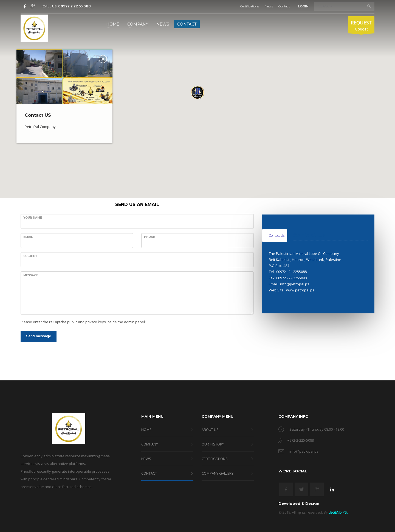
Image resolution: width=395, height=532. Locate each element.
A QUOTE (361, 26)
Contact (284, 6)
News (269, 6)
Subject (30, 256)
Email (28, 237)
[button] (198, 92)
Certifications (250, 6)
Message (31, 275)
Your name (33, 218)
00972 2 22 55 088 (74, 6)
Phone (149, 237)
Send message (39, 336)
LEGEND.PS (338, 512)
